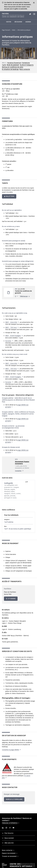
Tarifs (4, 65)
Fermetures (26, 63)
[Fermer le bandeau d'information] (34, 3)
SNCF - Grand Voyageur (13, 336)
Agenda (28, 22)
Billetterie (9, 196)
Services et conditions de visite (13, 67)
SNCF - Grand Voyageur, (13, 377)
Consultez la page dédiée (10, 750)
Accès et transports (27, 65)
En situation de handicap (10, 69)
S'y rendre (11, 599)
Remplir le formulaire (14, 799)
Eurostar (8, 341)
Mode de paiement (13, 65)
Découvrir (18, 22)
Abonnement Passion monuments (22, 463)
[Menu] (34, 14)
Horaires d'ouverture (14, 63)
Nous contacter (25, 69)
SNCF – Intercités (11, 322)
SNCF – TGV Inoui (11, 327)
